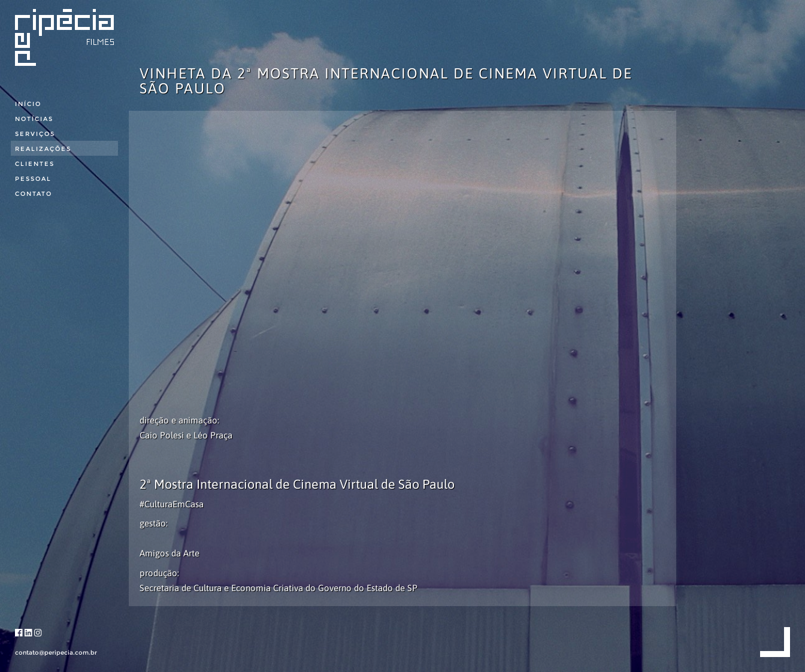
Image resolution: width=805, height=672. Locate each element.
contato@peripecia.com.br (56, 653)
